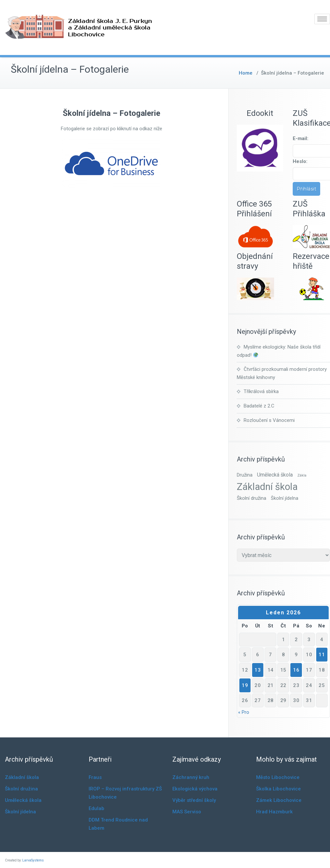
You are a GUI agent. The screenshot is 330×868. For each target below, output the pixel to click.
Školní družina (21, 789)
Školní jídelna (20, 812)
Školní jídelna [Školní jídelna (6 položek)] (285, 498)
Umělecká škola (23, 800)
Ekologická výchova (195, 789)
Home (246, 73)
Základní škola (22, 777)
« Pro (244, 712)
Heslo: (300, 161)
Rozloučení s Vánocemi (269, 420)
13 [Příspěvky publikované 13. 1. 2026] (258, 670)
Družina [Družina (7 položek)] (245, 475)
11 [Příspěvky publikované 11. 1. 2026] (322, 655)
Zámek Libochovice (279, 800)
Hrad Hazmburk (274, 812)
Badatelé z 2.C (259, 406)
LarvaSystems (33, 860)
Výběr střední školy (194, 800)
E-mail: (301, 138)
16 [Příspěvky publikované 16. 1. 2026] (296, 670)
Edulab (96, 808)
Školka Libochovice (278, 789)
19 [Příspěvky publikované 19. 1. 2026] (245, 685)
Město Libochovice (278, 777)
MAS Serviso (187, 812)
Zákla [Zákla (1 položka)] (302, 475)
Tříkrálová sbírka (261, 391)
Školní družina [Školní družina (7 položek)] (252, 498)
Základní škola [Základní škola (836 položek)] (267, 487)
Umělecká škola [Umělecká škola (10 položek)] (275, 475)
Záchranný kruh (191, 777)
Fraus (95, 777)
